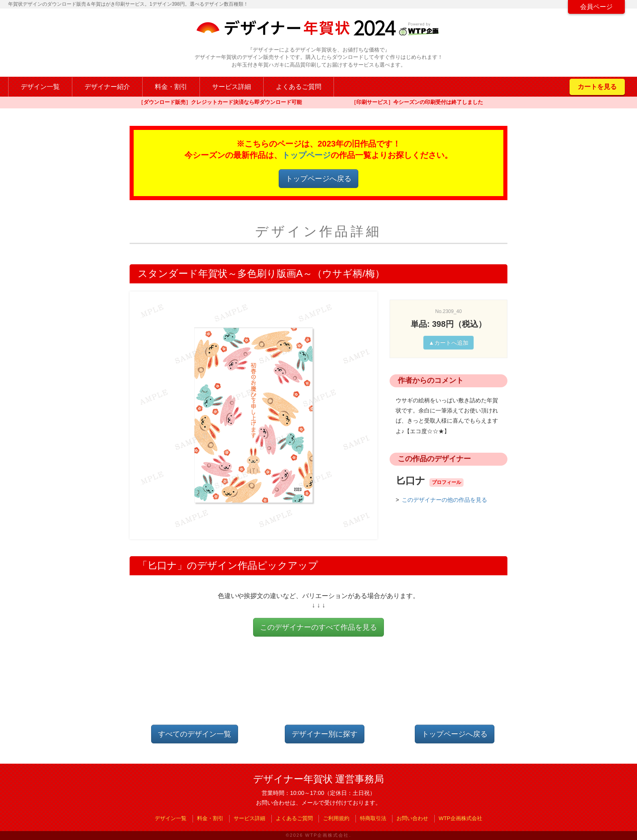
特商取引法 (373, 818)
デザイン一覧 (40, 87)
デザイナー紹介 (107, 87)
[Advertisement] (318, 687)
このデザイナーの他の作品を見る (444, 500)
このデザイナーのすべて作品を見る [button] (318, 627)
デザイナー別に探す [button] (325, 734)
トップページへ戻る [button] (318, 179)
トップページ (306, 155)
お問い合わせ (412, 818)
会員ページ (596, 7)
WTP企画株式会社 (460, 818)
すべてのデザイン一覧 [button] (195, 734)
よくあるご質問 (299, 87)
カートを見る (597, 87)
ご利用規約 (336, 818)
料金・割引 (171, 87)
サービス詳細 (232, 87)
